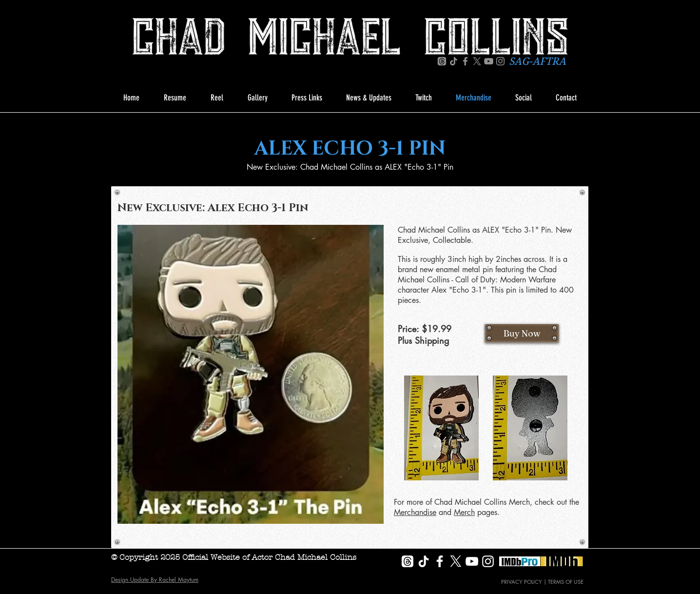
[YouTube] (489, 61)
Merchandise (415, 512)
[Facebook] (465, 61)
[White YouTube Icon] (472, 561)
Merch (464, 512)
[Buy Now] (522, 333)
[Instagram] (500, 61)
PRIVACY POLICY (522, 582)
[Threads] (442, 61)
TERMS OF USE (566, 582)
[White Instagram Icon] (488, 561)
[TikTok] (454, 61)
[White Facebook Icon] (440, 561)
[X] (477, 61)
